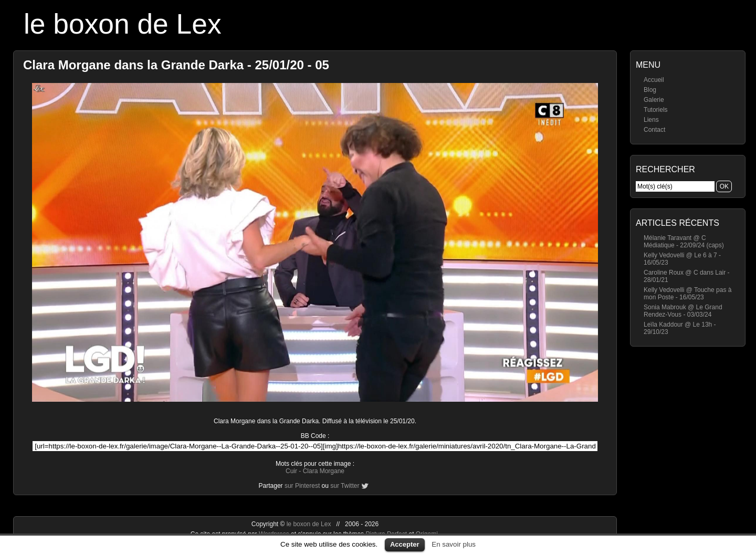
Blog (650, 90)
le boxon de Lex (123, 24)
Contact (654, 130)
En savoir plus (454, 544)
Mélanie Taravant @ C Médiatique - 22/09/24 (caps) (684, 242)
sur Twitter (345, 486)
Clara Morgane (324, 471)
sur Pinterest (302, 486)
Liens (651, 120)
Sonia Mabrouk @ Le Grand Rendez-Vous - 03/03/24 (683, 311)
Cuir (291, 471)
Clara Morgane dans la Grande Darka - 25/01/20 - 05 (176, 65)
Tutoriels (656, 110)
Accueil (654, 80)
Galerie (654, 100)
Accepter (405, 544)
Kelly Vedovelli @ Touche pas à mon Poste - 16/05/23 (687, 294)
